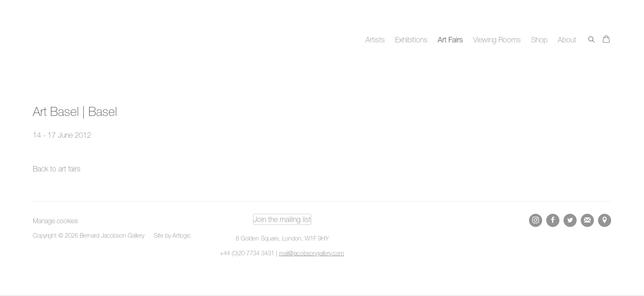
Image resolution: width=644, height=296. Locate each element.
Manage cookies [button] (55, 221)
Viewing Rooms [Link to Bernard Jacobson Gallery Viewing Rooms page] (497, 40)
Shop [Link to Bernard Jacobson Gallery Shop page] (539, 40)
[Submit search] (592, 38)
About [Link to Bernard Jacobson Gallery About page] (567, 40)
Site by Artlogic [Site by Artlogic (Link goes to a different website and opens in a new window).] (172, 235)
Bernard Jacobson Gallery (66, 40)
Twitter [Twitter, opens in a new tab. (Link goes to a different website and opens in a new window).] (570, 220)
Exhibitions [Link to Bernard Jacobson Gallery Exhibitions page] (411, 40)
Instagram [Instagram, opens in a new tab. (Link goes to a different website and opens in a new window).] (536, 220)
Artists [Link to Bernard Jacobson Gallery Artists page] (375, 40)
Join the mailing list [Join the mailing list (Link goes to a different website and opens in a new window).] (282, 219)
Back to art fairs (57, 169)
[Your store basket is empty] (606, 40)
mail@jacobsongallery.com (312, 253)
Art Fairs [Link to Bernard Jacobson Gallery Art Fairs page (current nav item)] (450, 40)
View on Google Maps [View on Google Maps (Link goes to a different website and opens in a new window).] (605, 220)
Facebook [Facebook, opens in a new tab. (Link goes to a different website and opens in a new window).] (553, 220)
